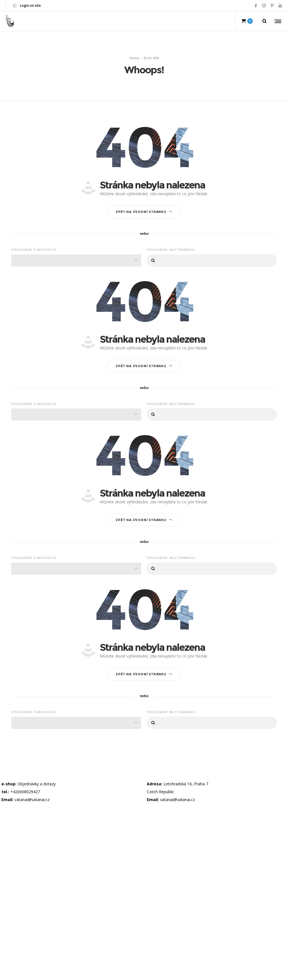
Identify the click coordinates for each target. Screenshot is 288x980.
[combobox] (76, 261)
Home (134, 58)
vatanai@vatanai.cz (32, 800)
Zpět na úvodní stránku (144, 212)
